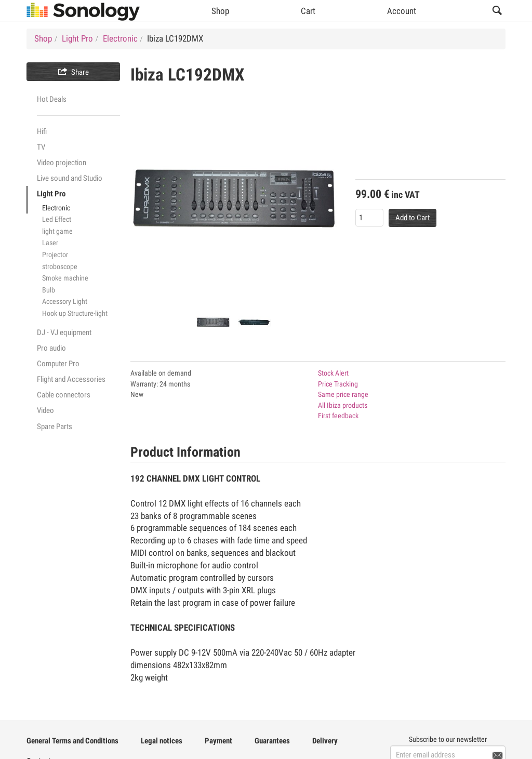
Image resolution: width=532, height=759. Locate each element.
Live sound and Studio (70, 178)
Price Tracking (338, 384)
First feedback (338, 416)
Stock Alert (333, 373)
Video (45, 410)
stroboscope (60, 267)
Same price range (343, 394)
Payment (218, 741)
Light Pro (51, 194)
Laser (50, 243)
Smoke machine (65, 278)
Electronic (56, 208)
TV (41, 147)
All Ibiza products (343, 405)
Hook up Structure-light (75, 313)
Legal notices (162, 741)
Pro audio (51, 348)
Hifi (42, 131)
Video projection (62, 163)
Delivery (325, 741)
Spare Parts (55, 427)
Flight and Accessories (71, 379)
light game (57, 231)
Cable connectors (64, 395)
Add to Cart (413, 218)
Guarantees (272, 741)
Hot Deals (52, 99)
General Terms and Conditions (72, 741)
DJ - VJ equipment (64, 332)
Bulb (49, 290)
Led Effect (57, 219)
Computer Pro (58, 364)
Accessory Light (65, 301)
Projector (55, 255)
